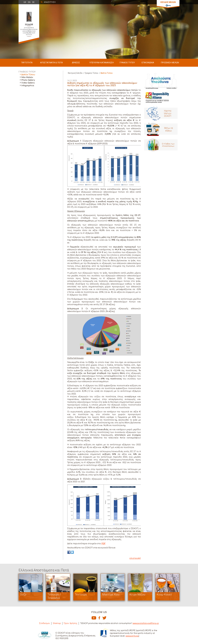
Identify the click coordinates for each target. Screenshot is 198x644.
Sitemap (57, 623)
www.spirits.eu (132, 636)
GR (25, 2)
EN (29, 2)
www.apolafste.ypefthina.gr (146, 623)
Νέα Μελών (27, 77)
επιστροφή (135, 558)
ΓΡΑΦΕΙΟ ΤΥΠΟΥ (127, 63)
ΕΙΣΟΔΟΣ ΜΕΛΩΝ (168, 2)
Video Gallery (28, 83)
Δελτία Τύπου (28, 75)
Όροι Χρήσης (71, 623)
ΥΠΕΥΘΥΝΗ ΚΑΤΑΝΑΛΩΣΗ (102, 63)
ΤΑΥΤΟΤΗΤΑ (27, 63)
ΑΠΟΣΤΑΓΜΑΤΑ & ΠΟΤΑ (51, 63)
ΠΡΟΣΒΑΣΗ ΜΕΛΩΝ (170, 63)
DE (33, 2)
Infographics (28, 86)
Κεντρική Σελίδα (75, 73)
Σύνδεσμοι (44, 623)
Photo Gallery (28, 80)
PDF (104, 544)
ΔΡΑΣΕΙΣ (76, 63)
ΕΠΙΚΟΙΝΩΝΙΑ (148, 63)
